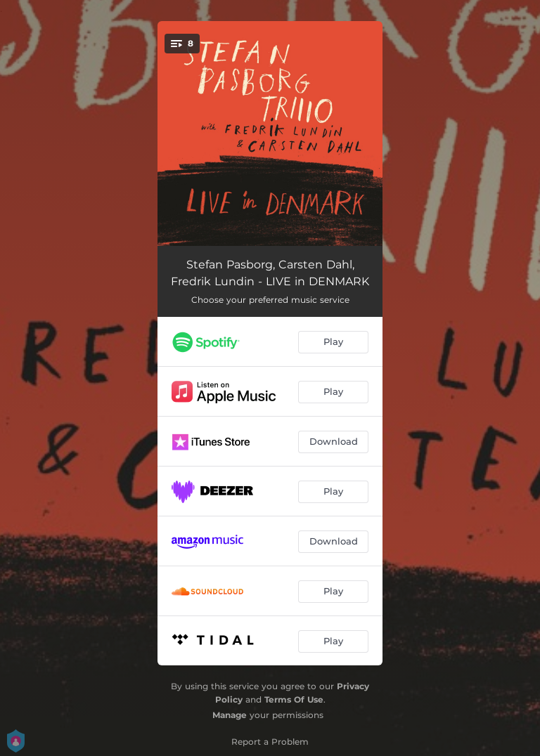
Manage (230, 715)
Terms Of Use (294, 699)
